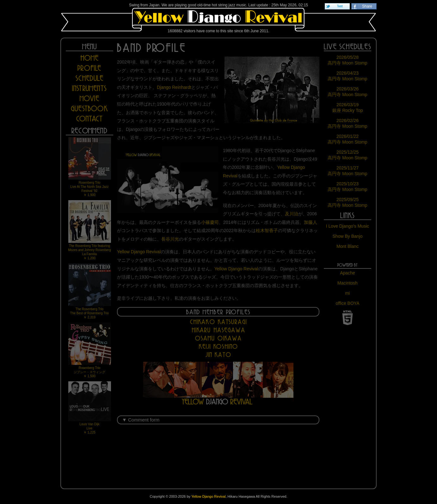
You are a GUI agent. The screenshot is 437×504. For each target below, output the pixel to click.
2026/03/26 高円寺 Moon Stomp (348, 92)
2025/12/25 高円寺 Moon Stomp (348, 155)
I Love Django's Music (348, 226)
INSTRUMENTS (89, 88)
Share (367, 6)
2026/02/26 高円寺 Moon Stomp (348, 123)
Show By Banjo (348, 236)
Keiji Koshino (218, 346)
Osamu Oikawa (218, 338)
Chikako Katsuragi (218, 322)
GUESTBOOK (89, 109)
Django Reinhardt (174, 87)
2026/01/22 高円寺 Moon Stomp (348, 139)
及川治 (292, 214)
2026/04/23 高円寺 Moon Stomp (348, 76)
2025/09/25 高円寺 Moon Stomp (348, 202)
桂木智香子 (267, 230)
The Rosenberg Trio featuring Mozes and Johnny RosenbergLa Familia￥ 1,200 (89, 230)
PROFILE (89, 68)
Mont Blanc (348, 246)
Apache (347, 273)
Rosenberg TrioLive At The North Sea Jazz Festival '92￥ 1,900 (90, 167)
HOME (90, 58)
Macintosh (348, 283)
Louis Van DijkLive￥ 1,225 (90, 408)
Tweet (339, 6)
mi (348, 293)
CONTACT (89, 119)
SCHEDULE (89, 78)
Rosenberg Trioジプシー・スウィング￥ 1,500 (90, 350)
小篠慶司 (210, 222)
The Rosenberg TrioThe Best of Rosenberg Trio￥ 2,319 (90, 291)
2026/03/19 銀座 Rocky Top (348, 108)
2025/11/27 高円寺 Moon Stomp (348, 171)
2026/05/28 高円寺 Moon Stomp (348, 60)
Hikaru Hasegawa (218, 330)
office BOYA (348, 303)
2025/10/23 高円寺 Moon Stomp (348, 187)
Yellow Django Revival (218, 20)
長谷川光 (170, 239)
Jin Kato (218, 355)
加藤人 (311, 222)
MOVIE (90, 98)
